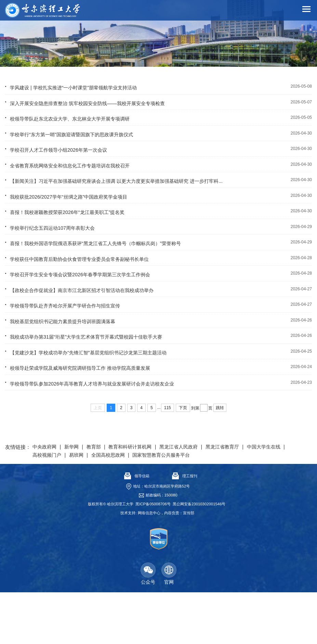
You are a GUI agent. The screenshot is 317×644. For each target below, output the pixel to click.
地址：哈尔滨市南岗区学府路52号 (162, 538)
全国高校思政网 (163, 507)
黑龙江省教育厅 (245, 498)
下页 (183, 459)
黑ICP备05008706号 (153, 556)
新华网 (76, 498)
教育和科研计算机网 (142, 498)
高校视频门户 (95, 507)
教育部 (101, 498)
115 (168, 459)
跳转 (220, 459)
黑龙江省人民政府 (196, 498)
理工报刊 (185, 528)
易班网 (128, 507)
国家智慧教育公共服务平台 (224, 507)
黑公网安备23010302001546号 (199, 556)
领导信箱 (137, 528)
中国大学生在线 (52, 507)
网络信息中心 (149, 565)
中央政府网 (46, 498)
